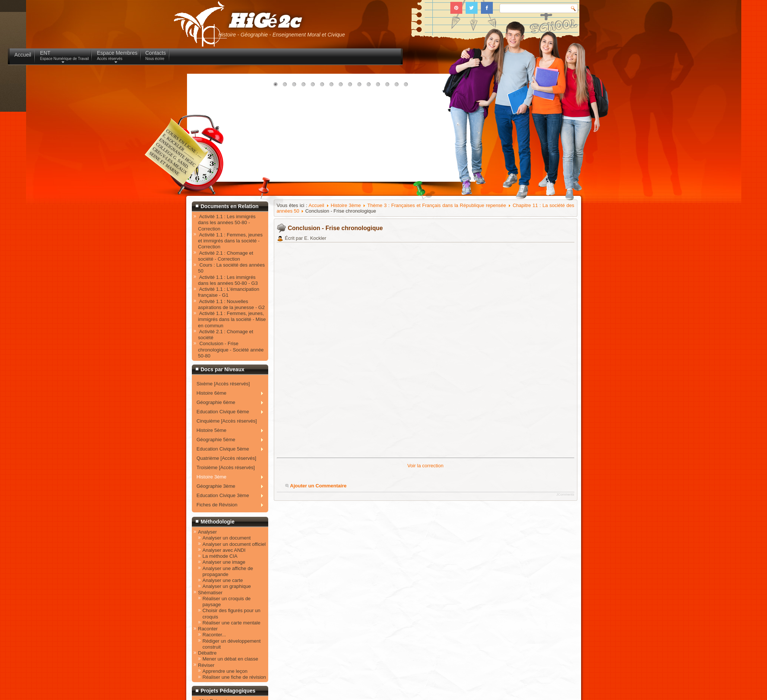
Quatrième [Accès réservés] (226, 458)
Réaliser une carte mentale (232, 623)
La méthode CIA (220, 556)
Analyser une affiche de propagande (228, 571)
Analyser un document (227, 538)
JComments (565, 494)
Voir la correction (426, 466)
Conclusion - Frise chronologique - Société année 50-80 (231, 350)
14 (398, 86)
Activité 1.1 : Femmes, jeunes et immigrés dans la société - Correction (230, 241)
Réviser (206, 665)
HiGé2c (264, 22)
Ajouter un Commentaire (318, 486)
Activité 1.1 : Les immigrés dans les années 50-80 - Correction (227, 223)
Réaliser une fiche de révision (234, 677)
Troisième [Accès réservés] (226, 467)
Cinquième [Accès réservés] (227, 421)
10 (361, 86)
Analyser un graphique (227, 586)
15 (408, 86)
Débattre (207, 653)
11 (370, 86)
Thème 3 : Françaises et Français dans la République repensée (437, 205)
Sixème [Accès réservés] (223, 384)
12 (380, 86)
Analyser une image (224, 562)
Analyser (208, 532)
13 (389, 86)
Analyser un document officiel (234, 544)
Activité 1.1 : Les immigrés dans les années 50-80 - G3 (228, 280)
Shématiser (210, 593)
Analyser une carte (223, 580)
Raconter (208, 629)
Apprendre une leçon (225, 671)
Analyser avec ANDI (224, 550)
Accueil (316, 205)
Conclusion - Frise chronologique (335, 228)
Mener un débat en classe (231, 659)
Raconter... (214, 635)
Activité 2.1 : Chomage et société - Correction (226, 256)
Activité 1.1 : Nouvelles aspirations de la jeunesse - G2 (232, 304)
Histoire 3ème (346, 205)
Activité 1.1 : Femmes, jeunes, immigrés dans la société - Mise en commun (232, 319)
